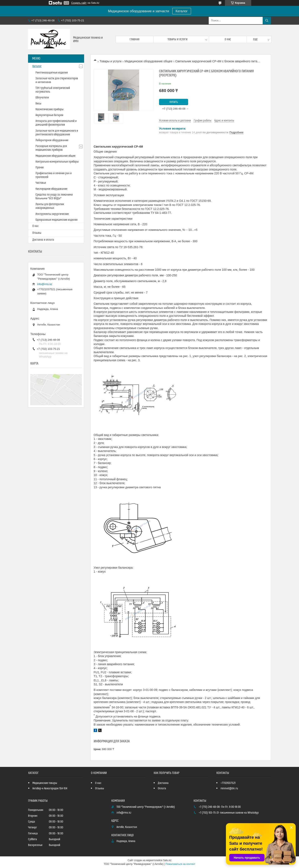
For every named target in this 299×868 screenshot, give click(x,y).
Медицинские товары (45, 783)
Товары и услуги (178, 39)
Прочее (40, 168)
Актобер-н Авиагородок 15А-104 (50, 788)
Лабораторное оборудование (52, 140)
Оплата (162, 788)
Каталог (182, 11)
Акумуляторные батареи (49, 115)
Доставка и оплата (43, 240)
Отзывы (37, 233)
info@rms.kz (45, 284)
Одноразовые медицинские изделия (56, 220)
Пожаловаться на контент (180, 864)
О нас (228, 39)
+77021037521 (228, 783)
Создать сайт (79, 3)
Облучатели (42, 98)
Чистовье (41, 183)
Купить (174, 102)
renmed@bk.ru (229, 788)
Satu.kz (167, 860)
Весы (38, 104)
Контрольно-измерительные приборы (57, 162)
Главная (135, 39)
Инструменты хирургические (52, 214)
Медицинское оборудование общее (148, 61)
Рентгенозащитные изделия (52, 73)
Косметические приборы (50, 109)
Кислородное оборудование (51, 189)
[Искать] (267, 21)
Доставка (163, 783)
